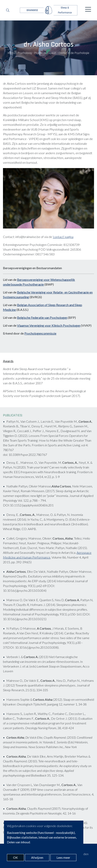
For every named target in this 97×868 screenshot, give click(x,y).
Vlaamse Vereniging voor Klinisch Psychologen (49, 325)
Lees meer (63, 857)
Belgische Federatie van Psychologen (42, 317)
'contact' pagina (63, 237)
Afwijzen (37, 857)
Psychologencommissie (40, 333)
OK (15, 857)
